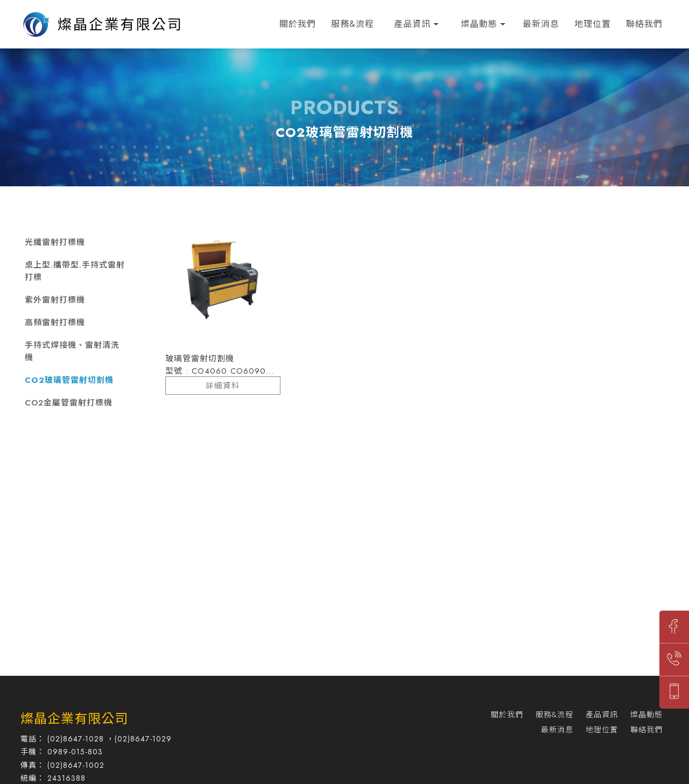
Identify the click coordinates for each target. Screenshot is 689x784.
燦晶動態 (479, 24)
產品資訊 (412, 24)
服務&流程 (353, 24)
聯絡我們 (644, 24)
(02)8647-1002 (76, 765)
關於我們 (298, 24)
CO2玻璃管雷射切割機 (69, 380)
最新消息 (541, 24)
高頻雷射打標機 (55, 323)
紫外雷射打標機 (55, 300)
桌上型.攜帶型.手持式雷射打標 (75, 271)
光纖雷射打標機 (55, 242)
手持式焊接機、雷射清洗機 (72, 351)
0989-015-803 (75, 752)
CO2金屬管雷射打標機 (69, 403)
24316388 (66, 778)
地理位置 (593, 24)
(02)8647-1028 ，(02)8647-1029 (110, 739)
